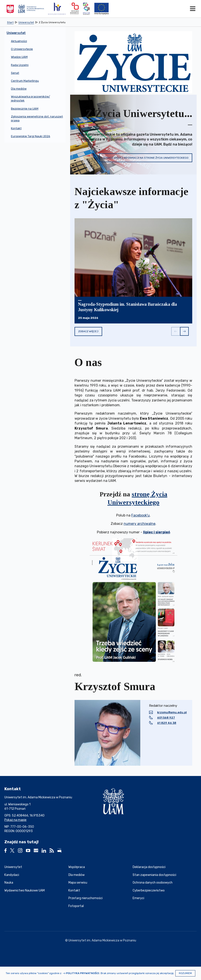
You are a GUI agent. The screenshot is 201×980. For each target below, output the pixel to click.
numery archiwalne (140, 524)
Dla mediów (76, 875)
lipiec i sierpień (157, 532)
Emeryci (138, 898)
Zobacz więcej (88, 331)
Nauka (9, 883)
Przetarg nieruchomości (85, 898)
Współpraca (77, 867)
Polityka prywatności (83, 973)
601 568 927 (166, 718)
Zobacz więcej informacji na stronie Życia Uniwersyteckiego (146, 158)
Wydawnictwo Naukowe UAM (25, 890)
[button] (176, 331)
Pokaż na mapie (15, 820)
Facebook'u (141, 515)
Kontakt (74, 890)
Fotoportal (76, 906)
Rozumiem (185, 973)
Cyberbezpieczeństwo (149, 890)
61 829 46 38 (167, 723)
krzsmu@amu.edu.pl (172, 712)
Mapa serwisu (78, 883)
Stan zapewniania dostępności (154, 875)
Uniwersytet (13, 867)
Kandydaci (12, 875)
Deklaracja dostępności (149, 867)
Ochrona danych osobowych (153, 883)
